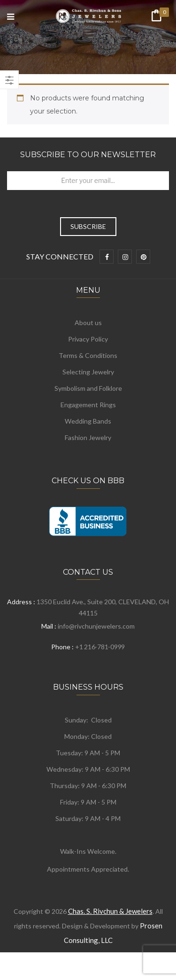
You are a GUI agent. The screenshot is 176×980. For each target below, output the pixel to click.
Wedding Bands (88, 421)
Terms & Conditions (88, 355)
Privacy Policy (88, 339)
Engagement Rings (88, 405)
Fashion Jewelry (88, 437)
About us (88, 323)
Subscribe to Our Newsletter (88, 155)
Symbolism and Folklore (88, 388)
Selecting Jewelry (88, 372)
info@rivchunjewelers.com (96, 626)
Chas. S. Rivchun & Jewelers (110, 911)
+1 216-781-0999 (100, 647)
